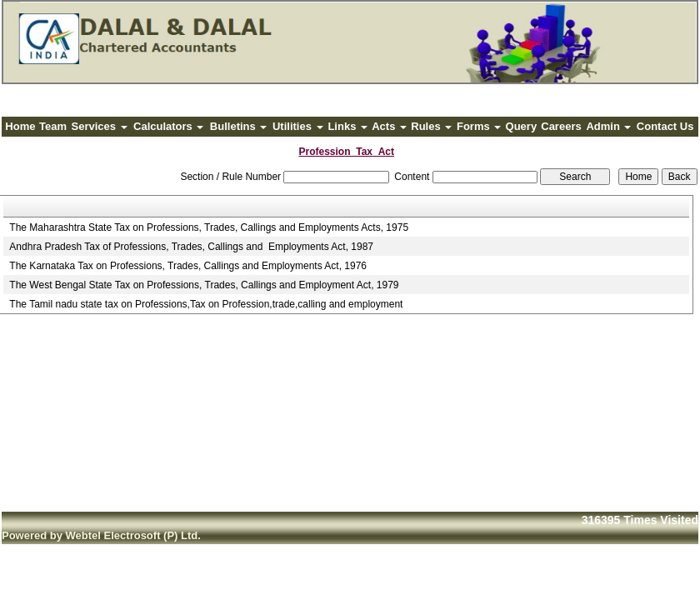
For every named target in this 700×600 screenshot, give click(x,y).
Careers (561, 126)
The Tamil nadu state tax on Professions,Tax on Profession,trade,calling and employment (206, 304)
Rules (431, 126)
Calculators (168, 126)
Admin (608, 126)
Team (53, 126)
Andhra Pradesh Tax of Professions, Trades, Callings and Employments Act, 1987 (191, 247)
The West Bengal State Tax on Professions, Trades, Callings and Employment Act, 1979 (204, 285)
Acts (389, 126)
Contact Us (665, 126)
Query (522, 126)
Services (100, 126)
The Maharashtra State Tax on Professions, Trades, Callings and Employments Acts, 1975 (209, 227)
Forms (479, 126)
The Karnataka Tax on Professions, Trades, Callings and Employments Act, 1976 (188, 266)
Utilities (298, 126)
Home (20, 126)
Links (347, 126)
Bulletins (239, 126)
